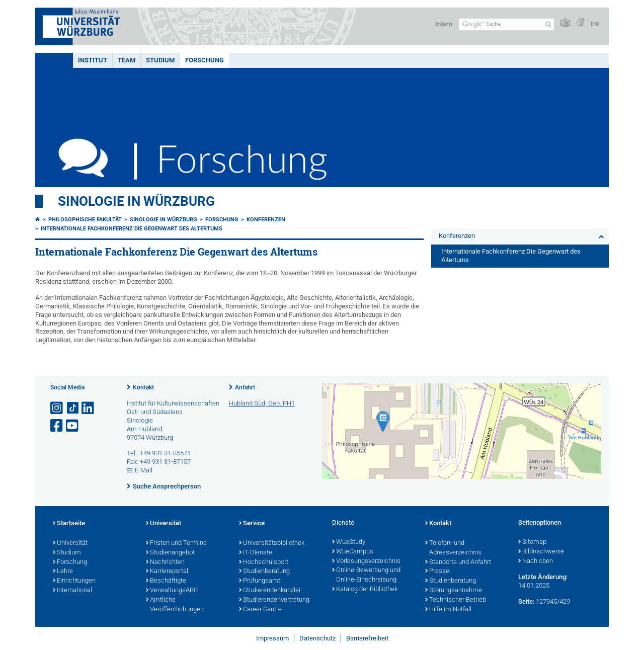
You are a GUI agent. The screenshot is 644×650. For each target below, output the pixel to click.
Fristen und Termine (176, 543)
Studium (160, 60)
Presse (437, 572)
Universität (70, 543)
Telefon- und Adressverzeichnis (453, 548)
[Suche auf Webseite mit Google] (506, 24)
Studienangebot (170, 553)
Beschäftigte (166, 581)
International (72, 591)
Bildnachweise (541, 552)
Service (252, 524)
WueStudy (349, 542)
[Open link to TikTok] (73, 408)
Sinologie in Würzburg (136, 201)
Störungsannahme (454, 591)
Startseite (69, 524)
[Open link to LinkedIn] (89, 408)
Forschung (205, 60)
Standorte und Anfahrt (458, 562)
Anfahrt (245, 387)
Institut (93, 60)
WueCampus (353, 552)
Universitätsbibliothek (272, 543)
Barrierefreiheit (367, 638)
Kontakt (143, 387)
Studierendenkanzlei (270, 591)
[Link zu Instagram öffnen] (57, 408)
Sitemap (532, 542)
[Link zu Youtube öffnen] (73, 426)
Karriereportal (167, 572)
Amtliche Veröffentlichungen (175, 605)
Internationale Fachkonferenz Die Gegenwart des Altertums (132, 229)
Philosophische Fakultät (85, 220)
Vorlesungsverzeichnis (366, 561)
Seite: (526, 601)
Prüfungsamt (260, 581)
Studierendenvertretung (274, 600)
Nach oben (536, 561)
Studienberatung (264, 572)
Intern (444, 24)
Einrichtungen (74, 581)
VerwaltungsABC (172, 591)
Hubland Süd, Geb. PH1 (262, 403)
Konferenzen (266, 220)
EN (595, 24)
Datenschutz (317, 638)
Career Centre (260, 610)
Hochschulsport (264, 562)
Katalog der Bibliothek (365, 590)
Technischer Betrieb (456, 600)
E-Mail (144, 470)
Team (127, 60)
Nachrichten (165, 562)
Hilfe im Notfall (448, 610)
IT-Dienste (256, 553)
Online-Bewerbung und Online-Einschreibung (366, 575)
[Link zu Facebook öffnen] (57, 426)
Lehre (63, 572)
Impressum (272, 638)
